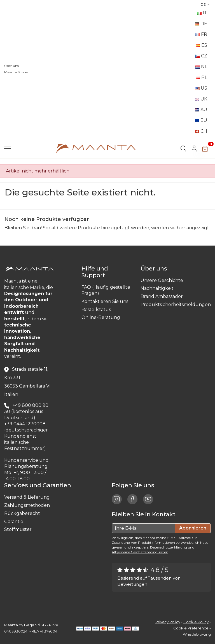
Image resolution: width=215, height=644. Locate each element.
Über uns (11, 66)
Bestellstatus (96, 310)
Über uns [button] (155, 269)
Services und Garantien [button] (39, 485)
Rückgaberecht (22, 513)
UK (201, 99)
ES (201, 45)
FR (201, 34)
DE (206, 4)
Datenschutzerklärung (169, 547)
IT (202, 13)
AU (201, 110)
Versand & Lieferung (27, 497)
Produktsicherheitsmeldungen (176, 305)
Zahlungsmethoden (27, 505)
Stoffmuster (18, 529)
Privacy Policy (168, 622)
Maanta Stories (16, 72)
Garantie (14, 521)
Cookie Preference (191, 628)
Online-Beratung (101, 317)
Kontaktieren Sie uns (105, 301)
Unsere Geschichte (162, 280)
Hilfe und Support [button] (95, 272)
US (201, 88)
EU (201, 120)
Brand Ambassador (162, 296)
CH (201, 131)
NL (201, 66)
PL (201, 77)
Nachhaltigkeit (157, 288)
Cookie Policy (196, 622)
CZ (201, 56)
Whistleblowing (197, 634)
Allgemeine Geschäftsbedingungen (140, 552)
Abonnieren (193, 528)
